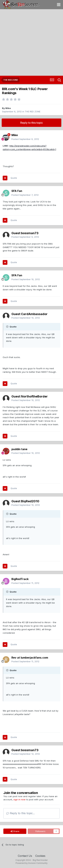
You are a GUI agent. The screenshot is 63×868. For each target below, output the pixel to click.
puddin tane (19, 449)
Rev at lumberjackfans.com (30, 658)
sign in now (19, 799)
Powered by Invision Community (32, 863)
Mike (8, 108)
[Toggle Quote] (8, 327)
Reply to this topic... (21, 813)
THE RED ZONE (33, 111)
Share (15, 831)
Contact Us (25, 856)
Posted (25, 139)
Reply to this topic (32, 123)
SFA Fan (17, 191)
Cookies (40, 856)
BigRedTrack (20, 579)
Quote (14, 178)
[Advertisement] (32, 43)
